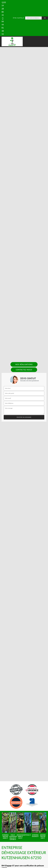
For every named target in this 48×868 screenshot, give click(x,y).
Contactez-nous (24, 370)
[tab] (24, 434)
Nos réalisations (24, 364)
